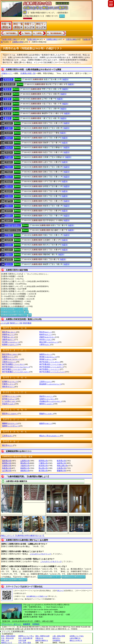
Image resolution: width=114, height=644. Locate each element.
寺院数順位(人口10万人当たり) (12, 312)
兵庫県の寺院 (18, 42)
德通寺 (9, 216)
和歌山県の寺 (62, 466)
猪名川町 (49, 342)
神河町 (48, 357)
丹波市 (8, 404)
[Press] (18, 79)
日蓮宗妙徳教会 (13, 225)
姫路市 (46, 423)
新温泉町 (50, 384)
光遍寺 (9, 128)
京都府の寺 (7, 466)
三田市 (46, 382)
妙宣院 (9, 260)
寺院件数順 (27, 323)
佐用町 (10, 382)
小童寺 (9, 143)
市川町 (11, 342)
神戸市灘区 (13, 369)
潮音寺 (9, 206)
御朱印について (7, 643)
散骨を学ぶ (56, 638)
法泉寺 (9, 250)
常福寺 (9, 162)
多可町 (9, 399)
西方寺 (9, 187)
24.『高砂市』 (26, 33)
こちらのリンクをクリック (40, 554)
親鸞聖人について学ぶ (26, 636)
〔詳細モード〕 (6, 73)
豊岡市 (46, 404)
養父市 (8, 445)
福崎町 (11, 426)
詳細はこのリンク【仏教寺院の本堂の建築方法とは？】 (22, 536)
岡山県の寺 (43, 468)
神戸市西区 (50, 369)
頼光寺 (9, 264)
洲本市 (8, 387)
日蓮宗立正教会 (13, 230)
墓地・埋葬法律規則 (8, 636)
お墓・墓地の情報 (59, 636)
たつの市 (9, 401)
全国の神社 (32, 39)
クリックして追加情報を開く (13, 631)
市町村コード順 (16, 323)
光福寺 (9, 123)
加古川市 (10, 354)
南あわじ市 (50, 436)
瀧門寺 (9, 201)
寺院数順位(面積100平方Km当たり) (14, 315)
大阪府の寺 (25, 466)
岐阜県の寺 (61, 461)
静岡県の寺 (7, 463)
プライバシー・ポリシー (11, 624)
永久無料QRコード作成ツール (37, 596)
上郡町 (12, 359)
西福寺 (9, 182)
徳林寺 (9, 221)
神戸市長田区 (51, 367)
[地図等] (65, 79)
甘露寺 (8, 99)
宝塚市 (47, 399)
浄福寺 (9, 172)
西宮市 (10, 414)
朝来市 (46, 334)
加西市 (46, 354)
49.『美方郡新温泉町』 (55, 33)
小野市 (45, 345)
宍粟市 (8, 384)
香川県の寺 (43, 471)
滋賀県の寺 (61, 463)
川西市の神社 (71, 39)
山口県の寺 (7, 471)
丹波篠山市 (50, 401)
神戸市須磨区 (13, 364)
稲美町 (10, 345)
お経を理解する (75, 638)
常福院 (9, 157)
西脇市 (46, 414)
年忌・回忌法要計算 (25, 638)
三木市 (8, 436)
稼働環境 (27, 624)
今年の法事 (22, 640)
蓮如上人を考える (76, 640)
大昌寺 (9, 196)
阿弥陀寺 (9, 80)
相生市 (9, 332)
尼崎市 (47, 337)
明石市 (46, 332)
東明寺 (9, 211)
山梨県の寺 (25, 461)
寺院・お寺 (5, 640)
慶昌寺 (8, 114)
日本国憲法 (56, 640)
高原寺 (9, 133)
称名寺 (9, 148)
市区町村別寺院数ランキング (12, 309)
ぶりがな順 (5, 323)
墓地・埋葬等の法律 (42, 636)
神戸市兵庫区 (52, 372)
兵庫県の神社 (52, 39)
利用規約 (36, 624)
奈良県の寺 (43, 466)
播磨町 (10, 423)
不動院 (9, 235)
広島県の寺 (61, 468)
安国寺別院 (10, 84)
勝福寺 (9, 138)
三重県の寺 (43, 463)
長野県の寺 (43, 461)
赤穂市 (8, 334)
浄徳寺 (9, 167)
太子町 (10, 396)
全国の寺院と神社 (10, 39)
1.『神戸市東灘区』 (11, 33)
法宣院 (9, 245)
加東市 (8, 357)
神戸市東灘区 (16, 372)
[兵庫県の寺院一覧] (28, 73)
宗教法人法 (39, 638)
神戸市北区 (50, 362)
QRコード (60, 591)
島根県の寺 (25, 468)
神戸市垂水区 (51, 364)
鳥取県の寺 (7, 468)
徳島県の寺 (25, 471)
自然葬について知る (77, 636)
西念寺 (9, 177)
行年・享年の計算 (7, 638)
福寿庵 (9, 240)
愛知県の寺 (25, 463)
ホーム (62, 16)
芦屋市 (8, 337)
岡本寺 (8, 89)
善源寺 (9, 191)
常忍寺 (9, 153)
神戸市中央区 (16, 367)
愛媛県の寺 (61, 471)
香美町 (46, 359)
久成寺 (8, 109)
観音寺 (8, 104)
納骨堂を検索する (42, 640)
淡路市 (8, 340)
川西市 (9, 362)
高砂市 (46, 396)
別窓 (26, 309)
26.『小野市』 (38, 33)
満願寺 (9, 255)
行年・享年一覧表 (25, 643)
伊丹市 (46, 340)
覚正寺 (8, 94)
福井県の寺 (7, 461)
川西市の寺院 (37, 42)
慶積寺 (8, 118)
